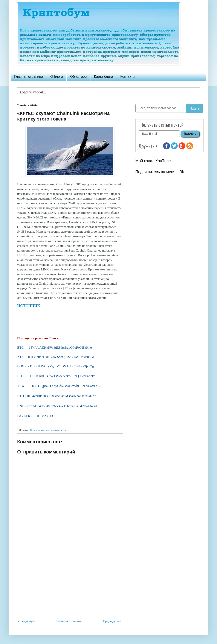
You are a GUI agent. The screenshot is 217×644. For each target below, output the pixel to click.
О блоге (57, 77)
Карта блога (103, 77)
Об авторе (78, 77)
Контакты (128, 77)
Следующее (27, 621)
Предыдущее (112, 621)
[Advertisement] (70, 583)
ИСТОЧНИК (29, 306)
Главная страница (29, 77)
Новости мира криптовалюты (48, 430)
